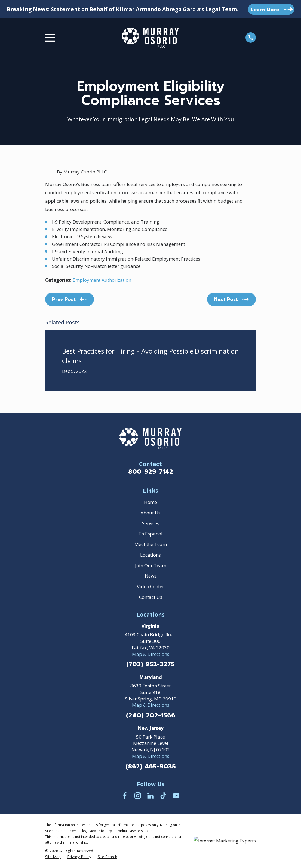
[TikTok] (163, 796)
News (151, 576)
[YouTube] (176, 796)
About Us (150, 513)
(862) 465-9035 (151, 767)
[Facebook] (125, 796)
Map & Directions (151, 654)
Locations (150, 555)
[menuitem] (53, 857)
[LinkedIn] (150, 796)
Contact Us (151, 597)
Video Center (150, 586)
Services (151, 523)
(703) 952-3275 (150, 664)
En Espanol (150, 534)
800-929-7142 (151, 472)
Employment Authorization (102, 280)
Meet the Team (151, 544)
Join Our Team (151, 565)
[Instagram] (138, 796)
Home (150, 502)
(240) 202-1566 (151, 716)
